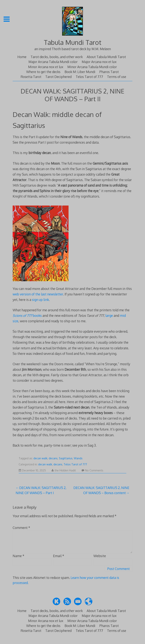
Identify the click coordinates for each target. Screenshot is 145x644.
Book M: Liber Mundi (80, 72)
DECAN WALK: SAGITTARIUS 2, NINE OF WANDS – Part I (41, 490)
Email (59, 556)
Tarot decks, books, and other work (57, 57)
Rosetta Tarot (31, 77)
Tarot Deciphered (58, 77)
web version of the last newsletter (38, 294)
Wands (78, 458)
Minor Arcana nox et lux (46, 67)
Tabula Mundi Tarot (73, 42)
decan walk (40, 458)
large (110, 315)
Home (22, 57)
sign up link (40, 300)
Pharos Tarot (109, 72)
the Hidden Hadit (64, 470)
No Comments (92, 470)
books (27, 315)
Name (19, 556)
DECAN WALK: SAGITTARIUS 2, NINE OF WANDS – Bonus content (101, 490)
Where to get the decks (43, 72)
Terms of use (117, 77)
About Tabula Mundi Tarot (106, 57)
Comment (21, 528)
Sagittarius (66, 458)
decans (53, 458)
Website (100, 556)
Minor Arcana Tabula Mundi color (92, 67)
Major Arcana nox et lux (99, 62)
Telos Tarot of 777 (89, 77)
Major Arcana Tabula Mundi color (53, 62)
